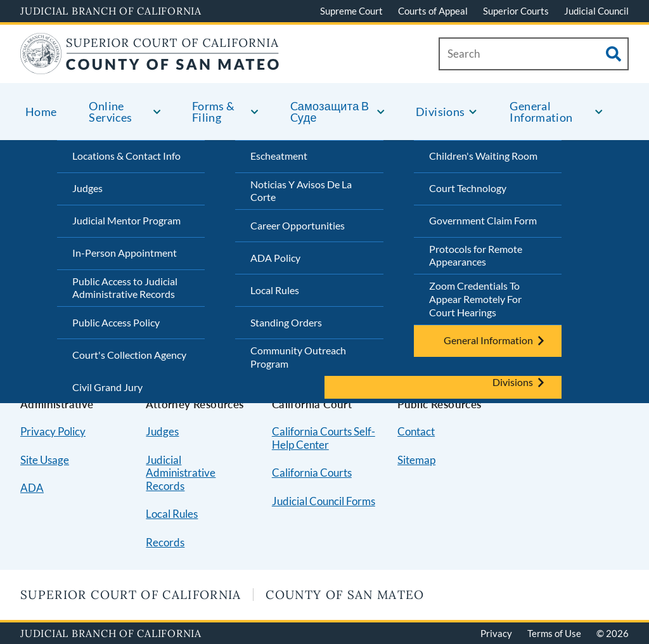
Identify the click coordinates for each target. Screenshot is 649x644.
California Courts (312, 473)
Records (165, 542)
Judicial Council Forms (324, 501)
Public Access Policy (116, 322)
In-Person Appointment (125, 253)
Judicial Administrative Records (181, 473)
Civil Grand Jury (107, 387)
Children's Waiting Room (483, 156)
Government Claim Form (483, 220)
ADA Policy (275, 258)
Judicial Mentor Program (126, 220)
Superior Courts (516, 11)
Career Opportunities (298, 225)
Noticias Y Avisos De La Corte (301, 191)
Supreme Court (351, 11)
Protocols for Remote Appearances (476, 255)
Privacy (496, 633)
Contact (416, 431)
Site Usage (45, 460)
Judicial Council (596, 11)
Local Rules (275, 290)
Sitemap (416, 460)
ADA (32, 488)
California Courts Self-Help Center (324, 438)
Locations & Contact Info (126, 156)
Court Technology (468, 188)
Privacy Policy (53, 431)
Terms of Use (554, 633)
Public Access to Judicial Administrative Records (125, 288)
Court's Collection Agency (129, 355)
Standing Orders (286, 322)
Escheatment (279, 156)
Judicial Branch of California (111, 11)
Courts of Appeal (433, 11)
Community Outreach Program (298, 357)
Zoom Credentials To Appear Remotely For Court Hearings (475, 299)
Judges (87, 188)
